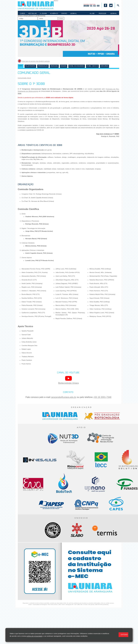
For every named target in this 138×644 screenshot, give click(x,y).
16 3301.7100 (87, 605)
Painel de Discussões (77, 66)
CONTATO (64, 14)
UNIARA (36, 5)
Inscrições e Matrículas (92, 5)
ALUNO (92, 14)
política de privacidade (34, 636)
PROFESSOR (102, 14)
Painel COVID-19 (92, 66)
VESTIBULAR (32, 14)
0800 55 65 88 (99, 605)
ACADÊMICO (54, 14)
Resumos (64, 66)
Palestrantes (30, 66)
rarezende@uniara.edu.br (64, 397)
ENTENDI (124, 635)
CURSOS (23, 14)
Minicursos (104, 66)
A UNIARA (43, 14)
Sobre (21, 66)
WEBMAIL (74, 14)
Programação (43, 66)
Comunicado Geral (24, 78)
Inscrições (54, 66)
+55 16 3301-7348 (102, 397)
